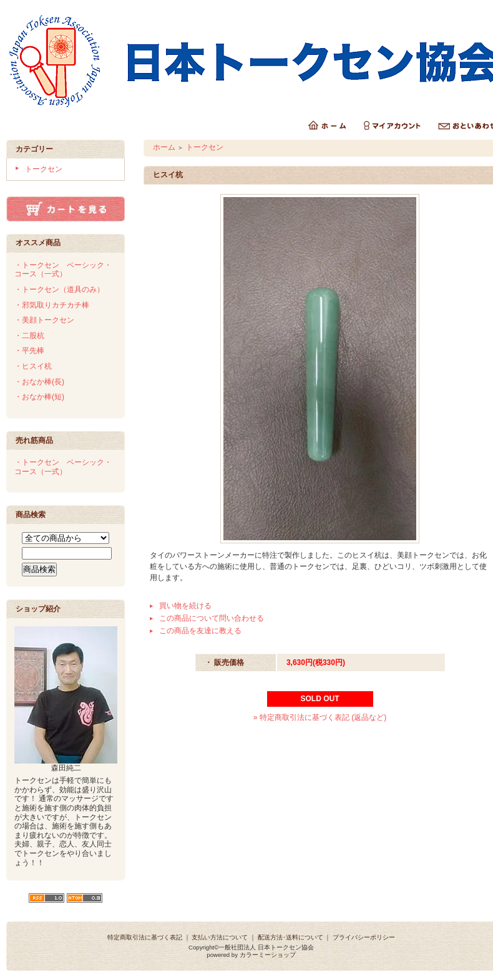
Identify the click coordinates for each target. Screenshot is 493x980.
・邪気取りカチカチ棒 (52, 305)
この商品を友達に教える (200, 631)
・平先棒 (29, 351)
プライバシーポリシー (364, 937)
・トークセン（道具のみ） (59, 289)
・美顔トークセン (44, 320)
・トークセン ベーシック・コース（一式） (63, 270)
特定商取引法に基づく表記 (145, 937)
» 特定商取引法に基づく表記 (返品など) (320, 717)
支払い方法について (220, 937)
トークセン (44, 169)
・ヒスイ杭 (33, 366)
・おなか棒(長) (39, 382)
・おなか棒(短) (39, 397)
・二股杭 (29, 336)
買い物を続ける (185, 606)
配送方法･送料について (290, 937)
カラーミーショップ (268, 955)
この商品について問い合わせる (212, 618)
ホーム (164, 147)
